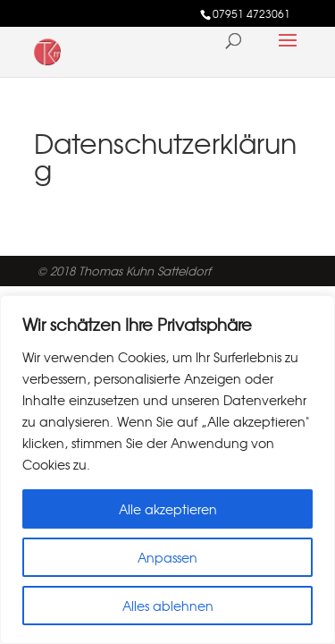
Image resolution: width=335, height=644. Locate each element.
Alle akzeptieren (168, 509)
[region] (167, 470)
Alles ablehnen (168, 606)
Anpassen (167, 557)
